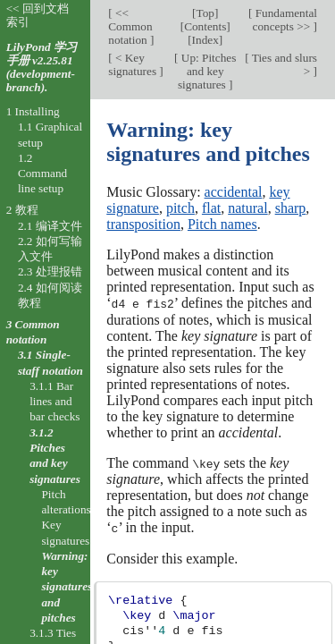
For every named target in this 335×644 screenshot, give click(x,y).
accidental (234, 192)
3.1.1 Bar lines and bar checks (54, 402)
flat (211, 208)
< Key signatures (134, 64)
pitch (180, 208)
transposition (143, 224)
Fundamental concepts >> (285, 20)
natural (247, 208)
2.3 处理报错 (50, 271)
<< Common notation (130, 26)
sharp (291, 208)
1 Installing (33, 111)
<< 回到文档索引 (38, 15)
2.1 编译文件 (50, 226)
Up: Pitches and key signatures (207, 71)
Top (205, 13)
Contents (205, 26)
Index (205, 40)
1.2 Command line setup (42, 174)
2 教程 (22, 210)
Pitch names (222, 224)
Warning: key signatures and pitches (67, 587)
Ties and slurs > (283, 64)
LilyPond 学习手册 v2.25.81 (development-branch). (42, 67)
